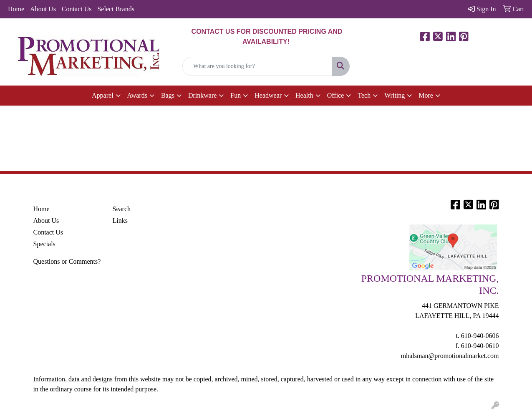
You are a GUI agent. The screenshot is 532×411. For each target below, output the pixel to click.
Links (120, 221)
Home (16, 9)
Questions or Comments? (67, 261)
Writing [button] (395, 95)
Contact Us (77, 9)
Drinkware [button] (202, 95)
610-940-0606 (480, 336)
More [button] (426, 95)
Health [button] (304, 95)
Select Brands (116, 9)
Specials (44, 244)
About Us (43, 9)
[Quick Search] (257, 66)
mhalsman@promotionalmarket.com (450, 356)
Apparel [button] (103, 95)
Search (122, 209)
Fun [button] (236, 95)
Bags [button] (168, 95)
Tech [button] (364, 95)
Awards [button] (137, 95)
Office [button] (336, 95)
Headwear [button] (268, 95)
